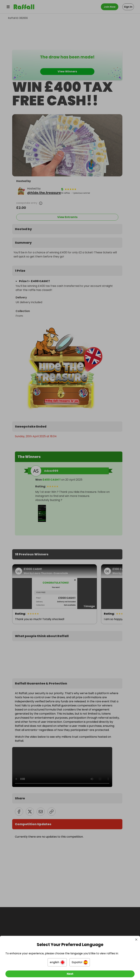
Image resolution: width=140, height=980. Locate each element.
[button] (57, 960)
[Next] (70, 971)
